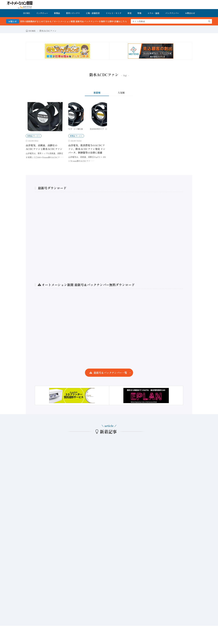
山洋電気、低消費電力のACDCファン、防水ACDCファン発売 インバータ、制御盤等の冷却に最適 (87, 149)
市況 (129, 13)
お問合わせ (190, 13)
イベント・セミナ (114, 13)
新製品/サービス (34, 136)
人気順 (121, 93)
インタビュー (42, 13)
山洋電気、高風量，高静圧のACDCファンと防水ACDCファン (44, 147)
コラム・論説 (153, 13)
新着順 (97, 93)
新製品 (57, 13)
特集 (139, 13)
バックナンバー (172, 13)
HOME (27, 13)
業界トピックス (73, 13)
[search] (209, 21)
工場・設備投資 (93, 13)
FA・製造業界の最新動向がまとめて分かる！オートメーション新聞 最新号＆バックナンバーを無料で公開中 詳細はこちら (73, 21)
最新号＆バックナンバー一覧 (110, 373)
